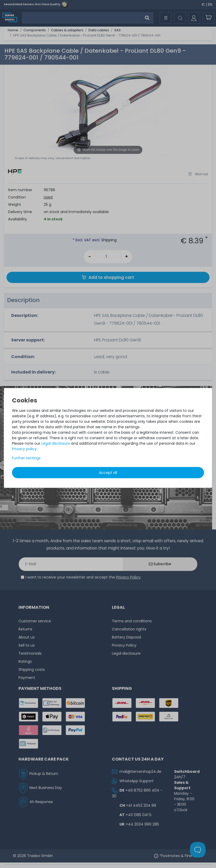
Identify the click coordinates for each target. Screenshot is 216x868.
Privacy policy (24, 449)
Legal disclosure (56, 443)
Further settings (26, 458)
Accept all (108, 473)
